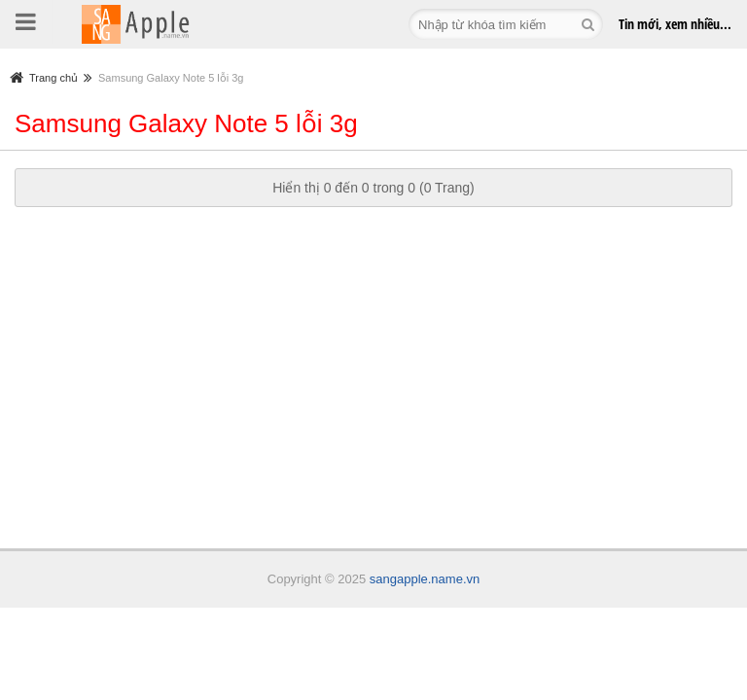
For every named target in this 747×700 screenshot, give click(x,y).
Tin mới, (675, 24)
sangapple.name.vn (425, 579)
